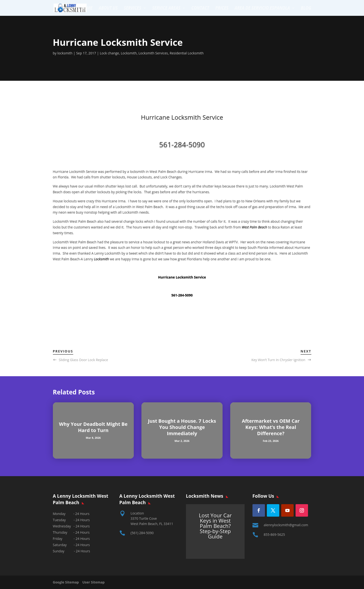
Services (132, 8)
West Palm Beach (254, 227)
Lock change (109, 53)
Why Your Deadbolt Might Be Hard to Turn (93, 427)
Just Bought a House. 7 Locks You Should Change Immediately (182, 427)
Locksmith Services (153, 53)
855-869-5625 (274, 534)
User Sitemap (93, 582)
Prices (222, 8)
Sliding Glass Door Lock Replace (84, 360)
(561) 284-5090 (142, 533)
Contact (200, 8)
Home (87, 8)
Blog (306, 8)
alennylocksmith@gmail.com (286, 525)
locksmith (65, 53)
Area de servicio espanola (262, 8)
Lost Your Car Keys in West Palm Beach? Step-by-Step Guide (215, 526)
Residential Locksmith (187, 53)
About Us (108, 8)
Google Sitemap (67, 582)
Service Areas (166, 8)
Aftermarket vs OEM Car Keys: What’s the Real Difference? (271, 427)
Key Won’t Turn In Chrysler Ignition (278, 360)
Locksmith (129, 53)
